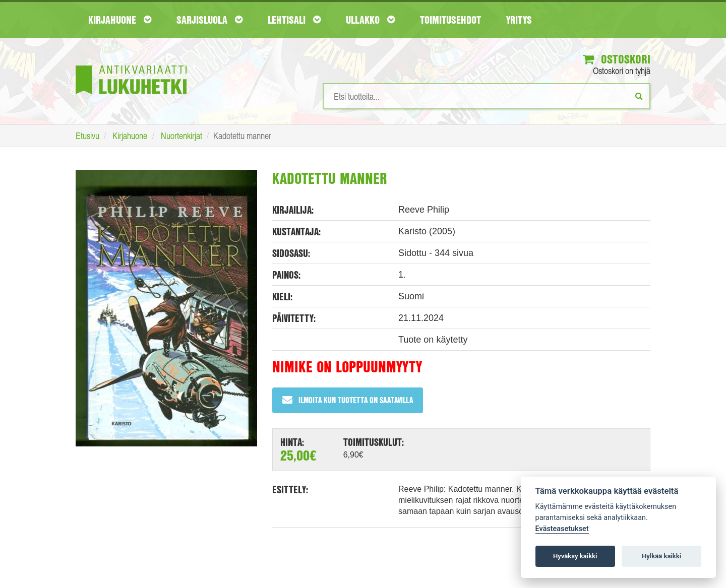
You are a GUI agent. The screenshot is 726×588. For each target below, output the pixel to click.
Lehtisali (294, 20)
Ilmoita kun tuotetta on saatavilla (348, 400)
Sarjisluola (209, 20)
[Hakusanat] (487, 96)
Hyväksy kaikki (575, 556)
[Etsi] (639, 96)
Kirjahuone (120, 20)
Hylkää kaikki (661, 556)
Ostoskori (617, 59)
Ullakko (370, 20)
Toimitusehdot (450, 20)
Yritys (519, 20)
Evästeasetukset (562, 529)
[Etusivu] (131, 65)
